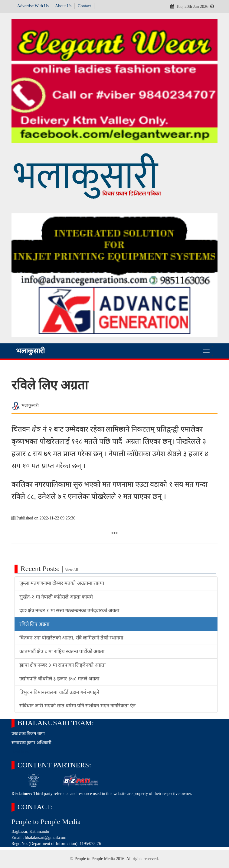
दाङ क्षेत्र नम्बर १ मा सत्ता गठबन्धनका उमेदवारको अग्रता (69, 611)
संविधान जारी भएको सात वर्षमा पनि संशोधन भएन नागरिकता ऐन (77, 706)
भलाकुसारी (30, 351)
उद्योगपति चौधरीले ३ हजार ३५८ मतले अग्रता (59, 679)
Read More (21, 752)
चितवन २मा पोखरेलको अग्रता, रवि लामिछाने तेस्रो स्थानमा (71, 638)
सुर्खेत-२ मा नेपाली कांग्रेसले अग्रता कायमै (56, 597)
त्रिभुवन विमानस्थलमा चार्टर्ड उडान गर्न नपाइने (59, 692)
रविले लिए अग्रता (34, 624)
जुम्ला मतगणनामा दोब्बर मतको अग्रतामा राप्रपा (62, 583)
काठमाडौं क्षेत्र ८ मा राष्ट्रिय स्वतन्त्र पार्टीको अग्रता (62, 651)
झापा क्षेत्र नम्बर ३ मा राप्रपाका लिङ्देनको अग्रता (62, 665)
